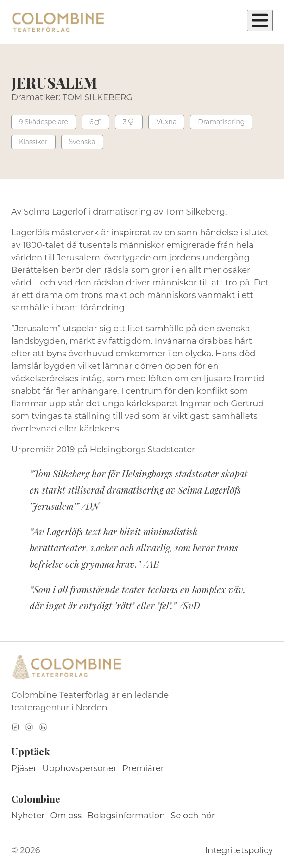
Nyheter (28, 816)
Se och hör (193, 816)
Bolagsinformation (126, 816)
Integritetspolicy (239, 850)
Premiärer (143, 768)
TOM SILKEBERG (98, 97)
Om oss (66, 816)
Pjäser (24, 768)
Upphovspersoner (79, 768)
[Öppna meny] (260, 20)
